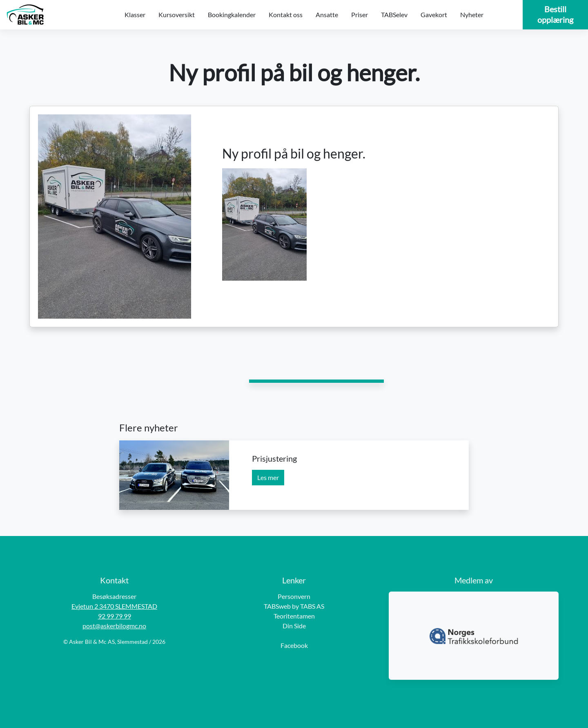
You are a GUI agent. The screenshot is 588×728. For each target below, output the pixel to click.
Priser (360, 15)
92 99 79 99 (115, 616)
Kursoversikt (177, 15)
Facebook (294, 645)
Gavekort (434, 15)
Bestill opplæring (555, 14)
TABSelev (394, 15)
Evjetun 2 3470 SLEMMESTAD (114, 606)
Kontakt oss (286, 15)
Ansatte (327, 15)
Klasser (135, 15)
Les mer (268, 477)
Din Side (294, 626)
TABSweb (277, 606)
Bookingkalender (232, 15)
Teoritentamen (294, 616)
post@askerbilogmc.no (114, 626)
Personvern (294, 596)
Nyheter (472, 15)
